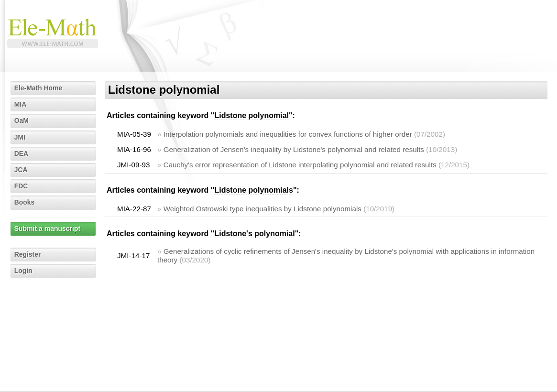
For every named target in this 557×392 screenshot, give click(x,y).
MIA (21, 104)
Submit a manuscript (47, 229)
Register (28, 254)
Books (25, 202)
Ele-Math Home (38, 88)
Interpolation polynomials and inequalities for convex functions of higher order (288, 134)
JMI (20, 137)
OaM (22, 120)
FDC (21, 186)
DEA (22, 153)
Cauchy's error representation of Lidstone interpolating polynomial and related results (300, 165)
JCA (21, 170)
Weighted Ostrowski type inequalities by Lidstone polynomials (262, 209)
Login (23, 271)
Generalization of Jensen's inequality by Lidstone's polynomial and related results (294, 149)
